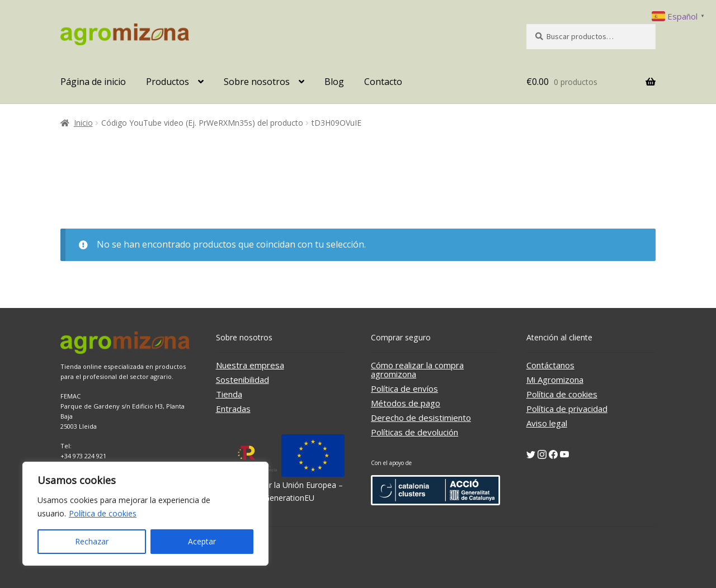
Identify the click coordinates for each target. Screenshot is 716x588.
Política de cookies (103, 513)
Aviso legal (547, 423)
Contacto (383, 82)
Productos (168, 82)
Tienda (229, 394)
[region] (145, 514)
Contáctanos (550, 365)
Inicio (83, 123)
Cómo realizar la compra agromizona (417, 369)
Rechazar (92, 541)
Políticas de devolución (414, 432)
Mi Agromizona (555, 380)
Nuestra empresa (250, 365)
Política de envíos (404, 388)
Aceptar (202, 541)
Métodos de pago (406, 403)
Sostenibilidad (242, 380)
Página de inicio (93, 82)
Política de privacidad (567, 409)
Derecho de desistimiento (421, 418)
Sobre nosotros (257, 82)
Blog (334, 82)
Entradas (233, 409)
